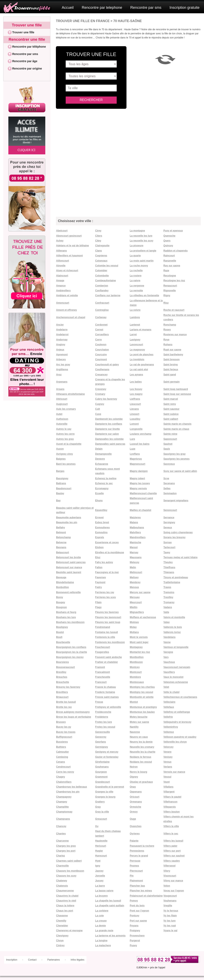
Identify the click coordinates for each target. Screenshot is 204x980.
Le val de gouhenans (142, 365)
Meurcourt (136, 602)
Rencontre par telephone (102, 8)
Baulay (60, 493)
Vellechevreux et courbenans (180, 697)
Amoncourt (63, 303)
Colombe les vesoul (107, 266)
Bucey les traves (66, 732)
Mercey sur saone (140, 592)
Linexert (135, 414)
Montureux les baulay (142, 712)
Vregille (168, 906)
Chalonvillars (64, 782)
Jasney (99, 871)
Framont (100, 667)
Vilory (167, 871)
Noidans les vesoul (141, 762)
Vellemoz (169, 732)
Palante (134, 841)
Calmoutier (63, 752)
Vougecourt (170, 896)
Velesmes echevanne (176, 682)
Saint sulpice (171, 414)
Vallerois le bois (173, 627)
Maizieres (135, 518)
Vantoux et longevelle (176, 647)
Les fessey (136, 389)
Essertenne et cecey (107, 542)
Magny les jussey (140, 483)
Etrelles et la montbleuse (110, 552)
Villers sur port (172, 851)
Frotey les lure (104, 722)
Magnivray (136, 459)
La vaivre (135, 281)
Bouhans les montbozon (70, 622)
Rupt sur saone (172, 350)
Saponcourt (170, 439)
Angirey (61, 345)
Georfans (101, 742)
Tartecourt (169, 547)
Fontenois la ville (105, 637)
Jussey (99, 881)
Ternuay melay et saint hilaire (180, 557)
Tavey (167, 552)
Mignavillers (137, 612)
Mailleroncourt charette (143, 493)
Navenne (135, 732)
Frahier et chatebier (107, 662)
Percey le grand (139, 856)
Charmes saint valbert (69, 861)
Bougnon (62, 607)
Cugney (100, 404)
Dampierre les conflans (109, 424)
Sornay (168, 542)
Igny (98, 866)
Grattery (100, 802)
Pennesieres (137, 851)
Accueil (68, 8)
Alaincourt (62, 276)
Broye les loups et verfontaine (74, 717)
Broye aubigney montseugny (73, 712)
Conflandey (102, 291)
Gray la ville (102, 812)
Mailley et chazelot (140, 510)
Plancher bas (137, 886)
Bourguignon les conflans (71, 647)
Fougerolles (102, 652)
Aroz (59, 375)
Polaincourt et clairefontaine (146, 896)
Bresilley (61, 672)
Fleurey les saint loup (108, 622)
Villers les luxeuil (173, 841)
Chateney (62, 881)
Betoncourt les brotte (68, 557)
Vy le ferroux (171, 911)
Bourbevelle (63, 642)
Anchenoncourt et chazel (71, 317)
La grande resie (104, 931)
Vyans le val (170, 931)
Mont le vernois (139, 637)
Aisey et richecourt (67, 271)
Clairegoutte (102, 246)
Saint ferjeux (171, 369)
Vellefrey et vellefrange (177, 712)
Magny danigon (139, 471)
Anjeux (60, 350)
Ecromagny (102, 488)
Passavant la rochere (142, 846)
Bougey (61, 602)
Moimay (134, 622)
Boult (59, 637)
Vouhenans (170, 901)
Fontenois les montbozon (110, 642)
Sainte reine (170, 434)
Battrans (61, 483)
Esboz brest (102, 522)
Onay (133, 787)
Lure (132, 439)
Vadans (168, 607)
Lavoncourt (136, 345)
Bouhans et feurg (66, 612)
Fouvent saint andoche (109, 657)
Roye (166, 340)
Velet (166, 687)
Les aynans (136, 375)
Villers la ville (171, 826)
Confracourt (102, 303)
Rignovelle (170, 291)
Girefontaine (103, 762)
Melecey (135, 562)
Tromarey (169, 602)
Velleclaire (169, 702)
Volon (167, 886)
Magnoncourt (137, 464)
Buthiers (61, 747)
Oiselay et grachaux (141, 782)
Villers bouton (172, 812)
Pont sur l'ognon (139, 911)
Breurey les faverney (68, 687)
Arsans (60, 389)
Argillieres (62, 369)
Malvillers (135, 532)
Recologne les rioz (174, 281)
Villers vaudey (172, 861)
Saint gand (170, 375)
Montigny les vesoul (141, 692)
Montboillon (137, 657)
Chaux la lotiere (65, 906)
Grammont (101, 777)
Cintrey (60, 945)
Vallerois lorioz (172, 632)
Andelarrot (62, 335)
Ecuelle (100, 493)
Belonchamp (63, 537)
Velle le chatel (171, 692)
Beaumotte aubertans (69, 518)
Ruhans (168, 345)
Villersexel (169, 866)
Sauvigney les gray (175, 454)
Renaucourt (170, 286)
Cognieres (101, 256)
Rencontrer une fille (27, 39)
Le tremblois (137, 359)
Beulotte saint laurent (69, 572)
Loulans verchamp (141, 434)
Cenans (60, 762)
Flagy (98, 607)
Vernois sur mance (174, 772)
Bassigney (62, 478)
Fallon (99, 567)
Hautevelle (101, 841)
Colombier (101, 271)
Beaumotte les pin (67, 522)
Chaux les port (65, 911)
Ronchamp (170, 325)
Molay (133, 627)
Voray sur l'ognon (174, 891)
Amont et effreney (67, 310)
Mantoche (135, 542)
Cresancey (101, 375)
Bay (58, 501)
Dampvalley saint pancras (110, 444)
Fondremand (103, 627)
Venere (167, 752)
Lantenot (135, 325)
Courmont (101, 359)
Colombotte (102, 276)
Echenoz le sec (104, 483)
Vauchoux (169, 662)
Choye (60, 941)
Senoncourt (170, 510)
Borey (60, 597)
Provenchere (137, 936)
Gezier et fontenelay (107, 757)
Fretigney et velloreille (108, 707)
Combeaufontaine (106, 281)
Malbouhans (137, 528)
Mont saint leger (139, 642)
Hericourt (101, 846)
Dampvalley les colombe (109, 439)
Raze (166, 271)
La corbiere (102, 911)
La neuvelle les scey (141, 241)
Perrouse (135, 861)
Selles (167, 488)
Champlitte (62, 807)
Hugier (99, 851)
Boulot (60, 632)
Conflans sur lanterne (108, 295)
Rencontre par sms (146, 8)
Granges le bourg (105, 797)
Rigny (167, 295)
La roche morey (139, 266)
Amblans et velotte (67, 295)
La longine (101, 941)
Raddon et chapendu (176, 251)
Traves (167, 587)
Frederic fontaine (105, 692)
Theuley (168, 562)
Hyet (98, 861)
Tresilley (168, 597)
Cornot (99, 330)
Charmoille (62, 866)
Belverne (61, 542)
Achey (60, 241)
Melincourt (136, 572)
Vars (166, 657)
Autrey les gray (65, 439)
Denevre (100, 459)
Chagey (60, 777)
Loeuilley (135, 419)
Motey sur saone (139, 722)
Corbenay (101, 317)
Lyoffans (135, 454)
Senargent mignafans (176, 501)
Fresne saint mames (107, 697)
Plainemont (136, 881)
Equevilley (101, 510)
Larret (133, 335)
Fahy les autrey (104, 562)
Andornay (62, 340)
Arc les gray (63, 365)
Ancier (60, 325)
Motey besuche (139, 717)
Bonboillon (63, 587)
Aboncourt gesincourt (69, 236)
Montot (134, 702)
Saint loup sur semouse (177, 394)
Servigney (169, 522)
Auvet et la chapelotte (69, 444)
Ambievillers (63, 291)
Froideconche (103, 712)
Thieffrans (169, 567)
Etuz (98, 557)
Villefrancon (170, 802)
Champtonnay (64, 812)
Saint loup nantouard (176, 389)
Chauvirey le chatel (67, 896)
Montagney (136, 647)
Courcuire (101, 355)
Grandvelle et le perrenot (110, 787)
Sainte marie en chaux (176, 429)
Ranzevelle (170, 261)
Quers (167, 241)
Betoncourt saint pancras (71, 562)
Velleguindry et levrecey (177, 722)
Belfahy (60, 528)
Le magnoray (137, 350)
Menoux (134, 587)
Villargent (169, 792)
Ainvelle (61, 266)
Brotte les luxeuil (66, 702)
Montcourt (136, 672)
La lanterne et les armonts (110, 936)
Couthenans (102, 369)
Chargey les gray (66, 846)
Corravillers (102, 335)
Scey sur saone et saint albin (180, 471)
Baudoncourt (64, 488)
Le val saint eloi (139, 369)
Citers (99, 236)
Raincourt (169, 256)
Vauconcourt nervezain (177, 667)
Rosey (167, 330)
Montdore (135, 677)
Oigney (134, 777)
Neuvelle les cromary (142, 747)
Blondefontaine (65, 582)
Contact (32, 960)
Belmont (61, 532)
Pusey (133, 945)
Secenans (169, 483)
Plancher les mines (141, 891)
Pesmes (134, 866)
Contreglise (102, 310)
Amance (61, 286)
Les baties (136, 382)
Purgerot (135, 941)
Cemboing (62, 757)
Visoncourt (170, 876)
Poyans (134, 926)
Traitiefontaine (172, 582)
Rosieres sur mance (175, 335)
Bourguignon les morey (70, 657)
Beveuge (61, 577)
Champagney (64, 797)
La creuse (101, 921)
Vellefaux (169, 707)
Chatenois (62, 886)
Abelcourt (62, 231)
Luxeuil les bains (140, 444)
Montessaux (137, 682)
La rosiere (136, 276)
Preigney (135, 931)
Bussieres (62, 742)
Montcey (135, 667)
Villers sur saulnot (174, 856)
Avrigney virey (64, 454)
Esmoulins (101, 532)
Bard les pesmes (66, 464)
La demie (101, 926)
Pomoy (134, 901)
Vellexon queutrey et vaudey (180, 737)
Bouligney (62, 627)
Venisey (168, 757)
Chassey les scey (66, 876)
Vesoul (167, 777)
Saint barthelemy (173, 355)
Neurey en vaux (139, 737)
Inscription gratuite (185, 8)
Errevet (99, 518)
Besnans (61, 547)
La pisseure (137, 246)
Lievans (134, 409)
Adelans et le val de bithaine (73, 246)
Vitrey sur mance (173, 881)
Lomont (134, 424)
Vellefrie (168, 717)
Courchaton (102, 350)
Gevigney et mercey (107, 752)
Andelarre (62, 330)
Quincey (168, 246)
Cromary (100, 394)
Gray (98, 807)
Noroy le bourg (138, 772)
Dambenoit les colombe (109, 419)
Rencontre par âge (25, 61)
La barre (100, 886)
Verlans (168, 767)
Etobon (99, 547)
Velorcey (168, 747)
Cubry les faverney (106, 399)
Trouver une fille (27, 25)
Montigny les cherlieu (142, 687)
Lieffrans (135, 399)
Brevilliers (62, 692)
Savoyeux (169, 464)
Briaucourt (62, 697)
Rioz (166, 303)
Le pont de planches (142, 355)
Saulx (167, 449)
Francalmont (103, 672)
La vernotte (136, 291)
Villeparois (170, 807)
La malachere (103, 945)
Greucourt (101, 819)
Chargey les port (66, 851)
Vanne (167, 642)
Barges (60, 471)
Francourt (101, 682)
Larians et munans (141, 330)
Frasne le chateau (106, 687)
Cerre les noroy (65, 772)
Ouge (133, 819)
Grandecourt (103, 782)
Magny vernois (138, 488)
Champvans (63, 819)
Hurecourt (101, 856)
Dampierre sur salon (107, 434)
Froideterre (102, 717)
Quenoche (169, 236)
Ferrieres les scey (106, 597)
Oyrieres (135, 834)
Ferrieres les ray (105, 592)
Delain (99, 449)
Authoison (62, 419)
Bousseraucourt (65, 667)
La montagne (137, 231)
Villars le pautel (172, 797)
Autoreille (62, 424)
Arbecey (61, 359)
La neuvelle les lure (141, 236)
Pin (132, 876)
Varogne (168, 652)
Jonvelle (100, 876)
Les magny (136, 394)
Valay (167, 622)
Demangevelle (104, 454)
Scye (166, 478)
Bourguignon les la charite (72, 652)
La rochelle (136, 271)
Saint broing (171, 365)
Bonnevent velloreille (68, 592)
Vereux (167, 762)
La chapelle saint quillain (110, 906)
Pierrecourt (136, 871)
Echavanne (102, 464)
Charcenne (62, 841)
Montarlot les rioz (140, 652)
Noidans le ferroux (140, 757)
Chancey (61, 826)
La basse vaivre (104, 891)
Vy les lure (170, 921)
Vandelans (169, 637)
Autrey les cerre (65, 434)
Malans (134, 522)
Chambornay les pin (68, 792)
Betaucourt (63, 552)
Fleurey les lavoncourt (108, 617)
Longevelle (136, 429)
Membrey (135, 582)
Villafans (168, 787)
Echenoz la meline (106, 478)
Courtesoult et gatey (107, 365)
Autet (59, 414)
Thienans (169, 572)
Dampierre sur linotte (108, 429)
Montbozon (136, 662)
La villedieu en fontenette (144, 295)
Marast (134, 547)
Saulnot (168, 444)
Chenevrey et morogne (69, 931)
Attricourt (62, 399)
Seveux (168, 528)
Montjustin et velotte (142, 697)
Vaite (166, 612)
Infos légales (77, 960)
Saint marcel (171, 399)
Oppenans (136, 792)
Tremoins (169, 592)
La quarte (135, 256)
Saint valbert (171, 419)
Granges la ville (104, 792)
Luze (132, 449)
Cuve (98, 414)
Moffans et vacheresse (143, 617)
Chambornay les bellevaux (72, 787)
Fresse (99, 702)
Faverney (101, 577)
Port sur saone (138, 921)
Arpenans (62, 382)
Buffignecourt (64, 737)
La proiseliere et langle (143, 251)
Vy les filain (170, 916)
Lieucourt (135, 404)
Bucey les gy (64, 727)
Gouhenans (102, 767)
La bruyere (101, 896)
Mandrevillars (138, 537)
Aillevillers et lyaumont (69, 256)
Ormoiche (135, 807)
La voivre (135, 310)
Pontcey (135, 916)
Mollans (134, 632)
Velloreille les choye (175, 742)
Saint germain (171, 382)
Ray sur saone (172, 266)
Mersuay (135, 597)
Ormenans (136, 802)
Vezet (167, 782)
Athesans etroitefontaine (70, 394)
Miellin (134, 607)
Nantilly (134, 727)
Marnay (134, 552)
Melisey (134, 577)
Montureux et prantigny (143, 707)
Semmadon (170, 493)
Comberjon (102, 286)
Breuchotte (63, 682)
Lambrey (135, 317)
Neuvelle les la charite (142, 752)
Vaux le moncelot (173, 677)
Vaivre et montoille (174, 617)
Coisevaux (101, 261)
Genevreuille (103, 732)
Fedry (99, 587)
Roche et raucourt (174, 310)
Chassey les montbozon (70, 871)
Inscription (12, 960)
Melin (133, 567)
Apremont (62, 355)
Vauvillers (169, 672)
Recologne (170, 276)
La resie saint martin (142, 261)
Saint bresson (171, 359)
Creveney (101, 389)
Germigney (102, 747)
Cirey (98, 231)
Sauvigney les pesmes (176, 459)
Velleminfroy (171, 727)
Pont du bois (137, 906)
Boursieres (63, 662)
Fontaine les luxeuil (107, 632)
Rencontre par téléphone (29, 47)
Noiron (134, 767)
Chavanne (62, 916)
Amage (60, 281)
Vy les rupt (170, 926)
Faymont (100, 582)
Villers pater (170, 846)
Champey (62, 802)
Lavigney (135, 340)
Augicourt (62, 404)
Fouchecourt (103, 647)
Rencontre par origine (27, 68)
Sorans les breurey (174, 537)
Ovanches (136, 826)
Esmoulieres (103, 528)
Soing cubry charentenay (178, 532)
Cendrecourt (63, 767)
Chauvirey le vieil (66, 901)
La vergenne (137, 286)
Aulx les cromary (66, 409)
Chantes (61, 834)
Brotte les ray (64, 707)
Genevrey (101, 737)
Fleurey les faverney (107, 612)
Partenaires (54, 960)
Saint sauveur (171, 409)
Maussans (136, 557)
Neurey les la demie (141, 742)
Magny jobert (137, 478)
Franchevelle (103, 677)
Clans (99, 251)
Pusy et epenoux (173, 231)
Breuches (62, 677)
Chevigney (62, 936)
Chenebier (62, 926)
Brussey (61, 722)
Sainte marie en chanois (177, 424)
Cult (98, 409)
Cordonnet (101, 325)
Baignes (61, 459)
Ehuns (99, 501)
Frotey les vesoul (105, 727)
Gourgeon (101, 772)
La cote (100, 916)
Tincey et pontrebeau (176, 577)
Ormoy (134, 812)
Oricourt (135, 797)
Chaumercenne (65, 891)
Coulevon (101, 345)
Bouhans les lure (66, 617)
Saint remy (170, 404)
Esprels (100, 537)
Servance (169, 518)
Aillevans (62, 251)
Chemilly (61, 921)
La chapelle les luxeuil (108, 901)
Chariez (60, 856)
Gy (97, 826)
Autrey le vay (64, 429)
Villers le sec (171, 834)
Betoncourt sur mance (69, 567)
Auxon (60, 449)
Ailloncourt (63, 261)
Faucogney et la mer (107, 572)
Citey (98, 241)
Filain (98, 602)
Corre (99, 340)
